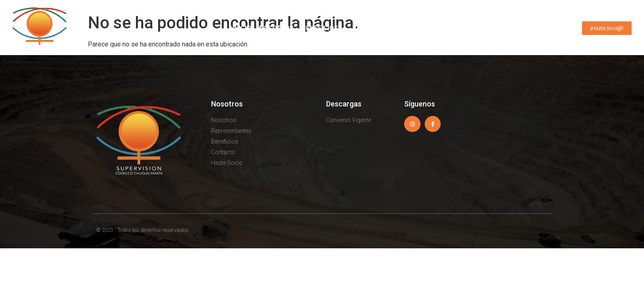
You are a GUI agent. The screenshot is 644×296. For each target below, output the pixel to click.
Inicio (242, 28)
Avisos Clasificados (434, 28)
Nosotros (276, 28)
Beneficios (324, 28)
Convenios (373, 28)
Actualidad (502, 28)
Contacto (552, 28)
